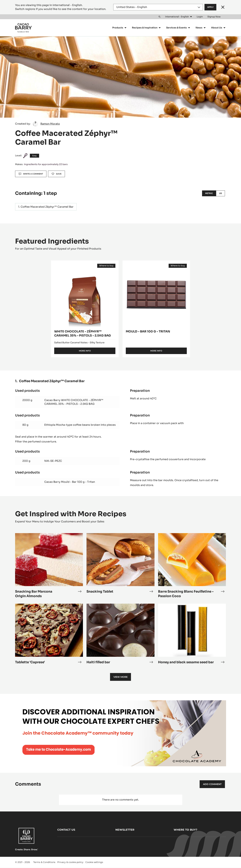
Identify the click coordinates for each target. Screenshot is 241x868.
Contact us (66, 830)
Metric (209, 193)
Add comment (212, 784)
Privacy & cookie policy (70, 862)
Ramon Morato (50, 124)
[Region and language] (158, 7)
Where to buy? (185, 830)
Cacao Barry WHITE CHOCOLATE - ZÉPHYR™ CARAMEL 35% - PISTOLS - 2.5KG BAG (74, 402)
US (220, 193)
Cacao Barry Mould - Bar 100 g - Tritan (70, 482)
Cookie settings (94, 862)
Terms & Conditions (44, 862)
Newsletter (125, 830)
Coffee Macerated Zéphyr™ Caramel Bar (47, 207)
